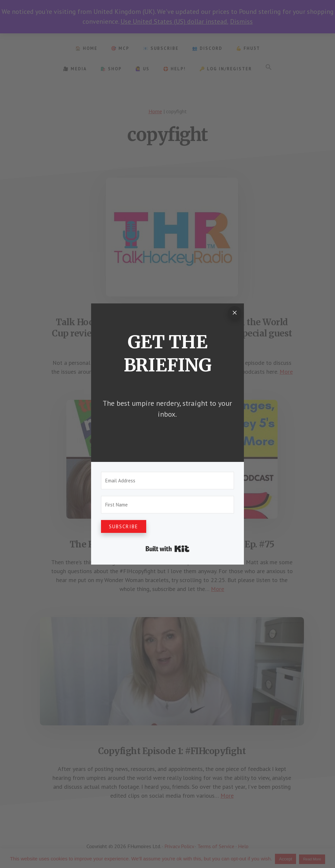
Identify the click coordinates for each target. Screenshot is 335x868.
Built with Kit (167, 549)
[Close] (235, 313)
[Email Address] (167, 481)
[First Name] (167, 505)
